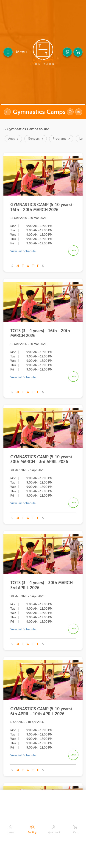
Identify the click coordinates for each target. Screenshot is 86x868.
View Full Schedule (23, 251)
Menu (21, 52)
